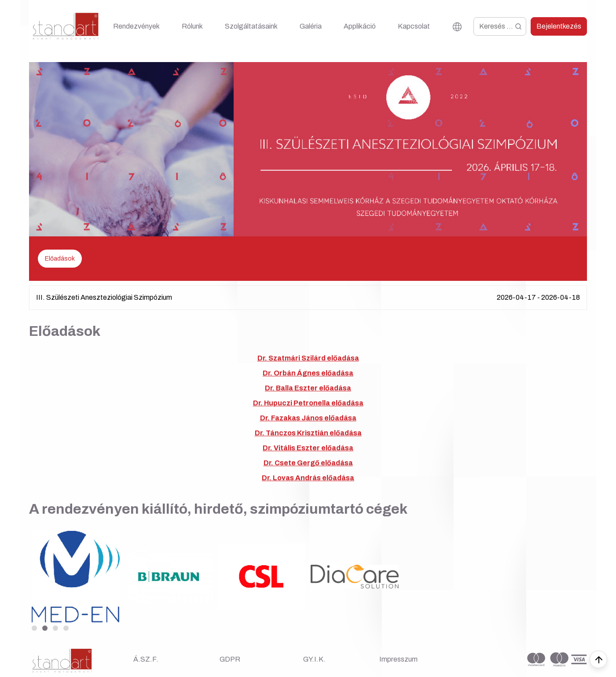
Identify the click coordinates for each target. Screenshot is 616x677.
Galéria (311, 26)
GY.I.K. (314, 659)
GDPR (230, 659)
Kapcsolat (414, 26)
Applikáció (360, 26)
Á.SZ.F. (146, 659)
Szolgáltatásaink (251, 26)
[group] (75, 576)
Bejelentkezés (559, 26)
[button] (34, 628)
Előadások (60, 259)
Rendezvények (136, 26)
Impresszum (398, 659)
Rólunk (192, 26)
